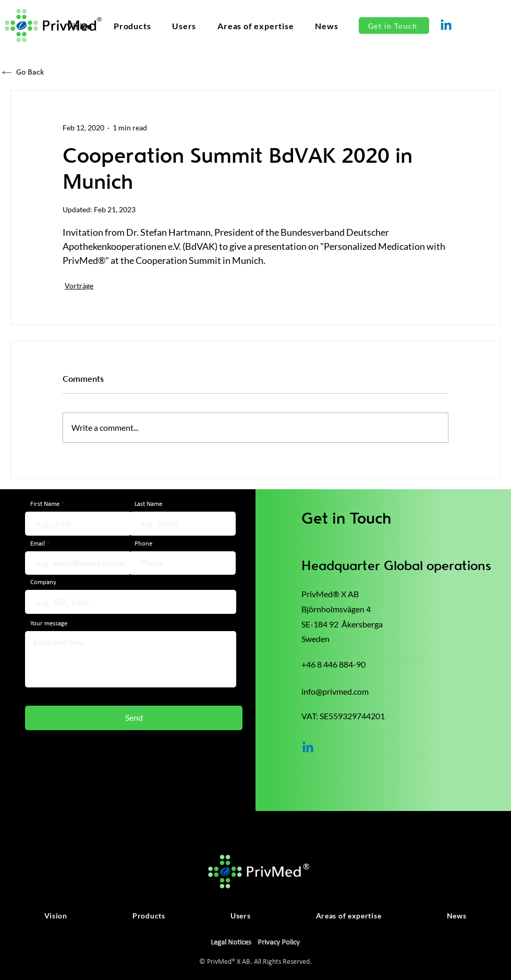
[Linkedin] (446, 26)
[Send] (134, 718)
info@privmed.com (335, 691)
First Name (45, 504)
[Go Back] (49, 72)
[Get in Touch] (394, 26)
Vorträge (79, 286)
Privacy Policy (279, 943)
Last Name (148, 504)
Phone (143, 544)
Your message (49, 624)
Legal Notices (231, 943)
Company (43, 582)
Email (38, 544)
